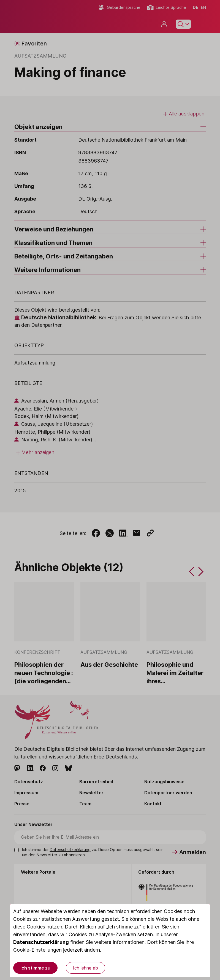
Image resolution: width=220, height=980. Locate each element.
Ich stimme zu (35, 968)
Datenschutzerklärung (41, 942)
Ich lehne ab (85, 968)
